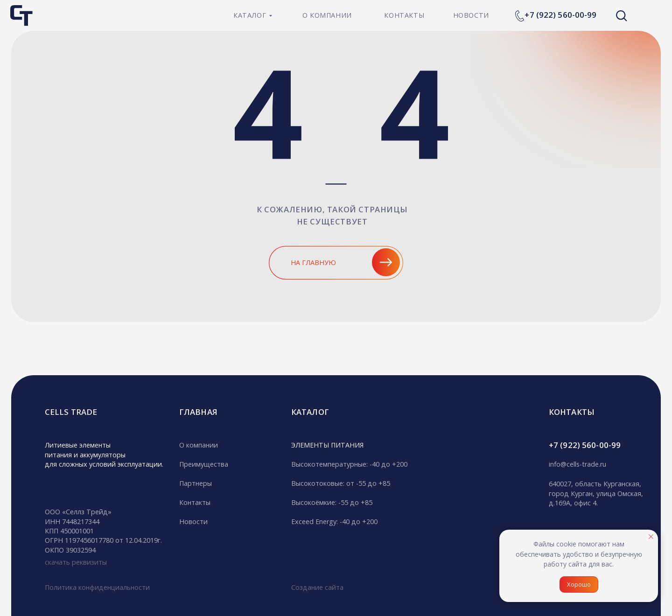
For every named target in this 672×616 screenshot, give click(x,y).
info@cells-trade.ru (577, 464)
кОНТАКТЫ (572, 412)
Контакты (195, 502)
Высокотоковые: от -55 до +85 (341, 483)
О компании (199, 445)
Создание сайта (317, 587)
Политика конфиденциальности (97, 587)
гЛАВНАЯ (198, 412)
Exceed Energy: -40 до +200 (334, 521)
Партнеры (196, 483)
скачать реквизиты (76, 562)
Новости (193, 521)
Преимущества (204, 464)
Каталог (310, 412)
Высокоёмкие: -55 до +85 (332, 502)
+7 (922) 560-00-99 (560, 15)
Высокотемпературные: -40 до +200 (349, 464)
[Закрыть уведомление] (651, 537)
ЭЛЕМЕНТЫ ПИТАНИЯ (327, 445)
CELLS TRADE (71, 412)
